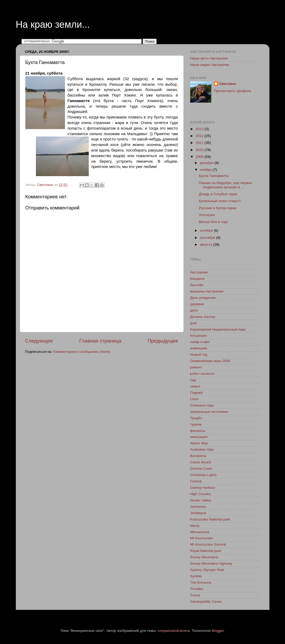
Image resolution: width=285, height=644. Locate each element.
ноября (206, 170)
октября (207, 230)
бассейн (197, 285)
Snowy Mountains (204, 557)
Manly (195, 526)
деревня (197, 304)
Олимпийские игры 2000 (210, 361)
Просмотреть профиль (233, 91)
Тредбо (196, 418)
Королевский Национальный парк (218, 329)
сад (193, 380)
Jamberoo (198, 507)
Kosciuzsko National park (210, 519)
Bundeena (198, 456)
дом (193, 323)
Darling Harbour (203, 488)
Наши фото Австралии (209, 58)
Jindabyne (198, 513)
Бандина (197, 279)
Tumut (195, 595)
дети (194, 310)
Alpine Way (199, 443)
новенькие (199, 348)
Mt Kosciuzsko (202, 538)
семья (195, 386)
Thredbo (197, 589)
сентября (208, 238)
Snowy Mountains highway (211, 563)
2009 (200, 157)
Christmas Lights (204, 475)
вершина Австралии (207, 291)
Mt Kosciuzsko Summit (208, 544)
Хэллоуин (207, 215)
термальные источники (209, 412)
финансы (198, 431)
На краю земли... (53, 24)
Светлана (228, 84)
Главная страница (100, 341)
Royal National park (206, 551)
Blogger (218, 631)
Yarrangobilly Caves (206, 602)
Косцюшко (199, 335)
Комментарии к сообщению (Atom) (82, 352)
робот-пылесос (203, 374)
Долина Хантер (203, 317)
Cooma (196, 481)
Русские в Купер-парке (218, 208)
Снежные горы (202, 405)
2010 (200, 150)
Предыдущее (163, 341)
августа (207, 245)
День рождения (203, 298)
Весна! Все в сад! (213, 222)
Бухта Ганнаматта (214, 176)
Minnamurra (200, 532)
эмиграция (199, 437)
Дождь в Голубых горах (218, 194)
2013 (200, 129)
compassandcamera (174, 631)
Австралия (199, 272)
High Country (201, 494)
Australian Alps (202, 449)
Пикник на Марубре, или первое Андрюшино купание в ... (225, 185)
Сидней (197, 393)
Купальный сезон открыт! (220, 201)
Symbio (196, 576)
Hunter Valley (201, 500)
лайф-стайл (200, 342)
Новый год (199, 355)
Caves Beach (201, 462)
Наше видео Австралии (210, 65)
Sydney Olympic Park (207, 570)
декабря (207, 163)
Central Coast (201, 469)
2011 (200, 143)
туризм (196, 424)
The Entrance (201, 583)
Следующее (39, 341)
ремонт (196, 367)
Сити (194, 399)
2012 (200, 136)
